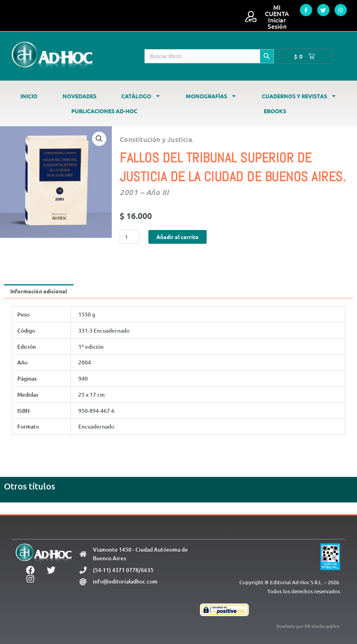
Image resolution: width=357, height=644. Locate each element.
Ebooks (275, 111)
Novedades (80, 96)
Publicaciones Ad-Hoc (104, 111)
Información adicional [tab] (39, 291)
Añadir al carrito (178, 237)
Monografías (211, 96)
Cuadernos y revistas (299, 96)
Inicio (29, 96)
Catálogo (141, 96)
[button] (99, 139)
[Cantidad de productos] (129, 237)
